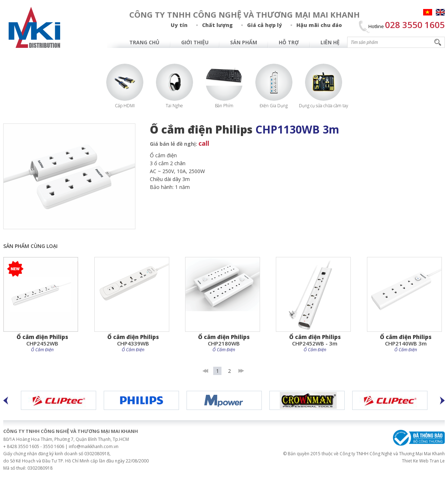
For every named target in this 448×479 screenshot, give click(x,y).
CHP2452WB (42, 340)
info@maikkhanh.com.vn (94, 446)
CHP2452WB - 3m (315, 340)
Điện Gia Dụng (274, 106)
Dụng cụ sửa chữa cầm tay (324, 106)
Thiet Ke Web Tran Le (423, 461)
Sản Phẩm (244, 42)
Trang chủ (144, 42)
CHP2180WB (224, 340)
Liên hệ (330, 42)
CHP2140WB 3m (406, 340)
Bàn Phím (224, 106)
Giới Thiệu (195, 42)
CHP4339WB (133, 340)
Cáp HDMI (125, 106)
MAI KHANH (35, 27)
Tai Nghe (174, 106)
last (241, 371)
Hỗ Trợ (289, 42)
